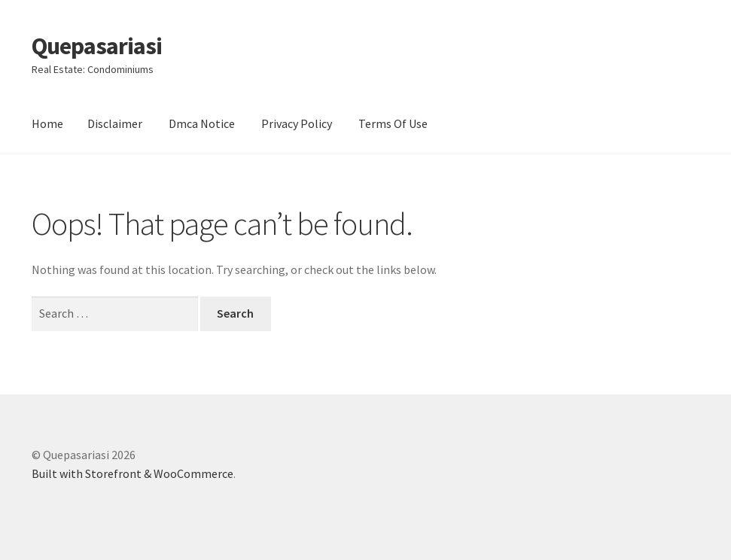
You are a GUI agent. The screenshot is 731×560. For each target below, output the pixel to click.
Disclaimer (115, 123)
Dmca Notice (202, 123)
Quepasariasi (97, 46)
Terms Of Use (393, 123)
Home (47, 123)
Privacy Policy (297, 123)
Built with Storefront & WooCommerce (132, 473)
